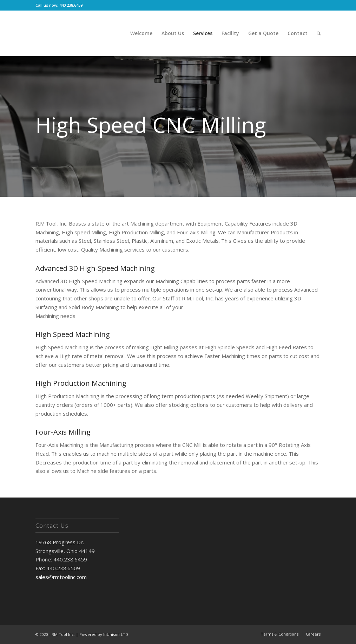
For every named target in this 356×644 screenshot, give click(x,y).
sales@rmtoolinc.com (61, 577)
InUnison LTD (116, 634)
